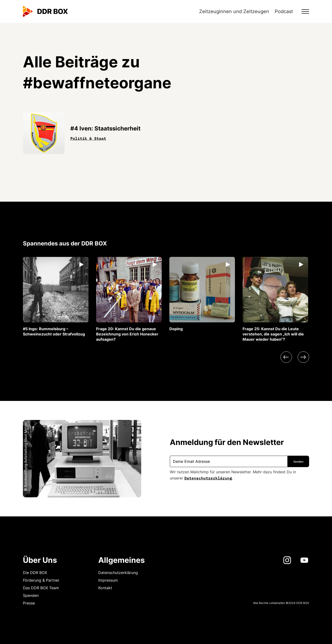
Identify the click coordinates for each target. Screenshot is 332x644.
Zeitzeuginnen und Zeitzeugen (234, 11)
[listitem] (56, 297)
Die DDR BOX (35, 573)
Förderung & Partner (41, 580)
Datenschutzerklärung (208, 478)
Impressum (108, 580)
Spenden (31, 595)
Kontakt (105, 588)
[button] (302, 11)
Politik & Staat (88, 138)
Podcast (284, 11)
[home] (45, 11)
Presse (29, 603)
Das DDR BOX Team (41, 588)
